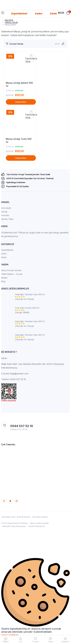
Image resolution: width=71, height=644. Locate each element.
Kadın (4, 254)
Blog (3, 281)
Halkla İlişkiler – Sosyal (12, 274)
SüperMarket (7, 250)
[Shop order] (63, 44)
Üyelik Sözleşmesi (37, 526)
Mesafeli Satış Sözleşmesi (14, 526)
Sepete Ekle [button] (21, 102)
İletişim (4, 278)
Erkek (4, 257)
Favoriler (5, 215)
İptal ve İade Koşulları (40, 523)
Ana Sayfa (6, 208)
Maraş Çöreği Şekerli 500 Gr (19, 84)
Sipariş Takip (7, 219)
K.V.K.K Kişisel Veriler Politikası (15, 523)
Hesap (4, 212)
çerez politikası (10, 635)
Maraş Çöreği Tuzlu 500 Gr (19, 140)
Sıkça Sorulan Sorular (11, 270)
